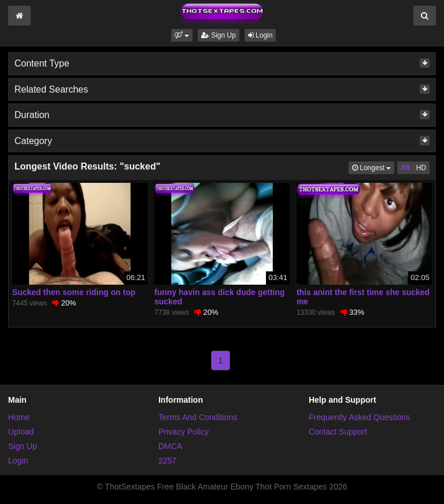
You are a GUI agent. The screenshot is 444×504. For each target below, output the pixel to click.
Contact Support (338, 432)
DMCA (170, 446)
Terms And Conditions (198, 417)
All (405, 168)
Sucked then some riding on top (74, 292)
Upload (21, 432)
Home (19, 417)
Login (260, 35)
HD (421, 168)
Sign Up (219, 35)
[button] (182, 35)
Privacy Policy (184, 432)
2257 (167, 461)
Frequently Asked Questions (359, 417)
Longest (373, 167)
